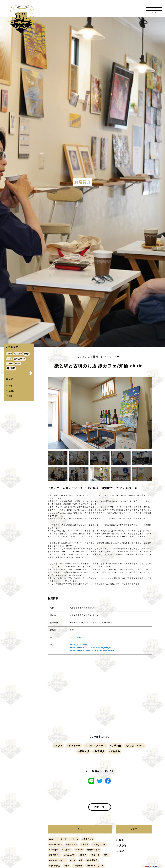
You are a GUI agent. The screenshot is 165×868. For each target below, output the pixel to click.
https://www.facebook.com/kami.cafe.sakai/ (92, 651)
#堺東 (27, 354)
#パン (73, 860)
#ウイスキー (55, 855)
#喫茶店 (83, 855)
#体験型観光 (92, 860)
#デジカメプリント (95, 866)
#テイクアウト (56, 845)
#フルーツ (67, 850)
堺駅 (121, 851)
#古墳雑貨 (116, 746)
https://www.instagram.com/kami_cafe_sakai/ (93, 648)
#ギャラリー (74, 746)
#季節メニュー (93, 850)
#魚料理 (18, 364)
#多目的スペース (135, 746)
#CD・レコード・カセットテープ (64, 839)
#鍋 (81, 860)
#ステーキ (95, 855)
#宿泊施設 (84, 751)
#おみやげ (19, 359)
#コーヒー (54, 850)
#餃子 (106, 855)
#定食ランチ (88, 839)
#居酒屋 (85, 845)
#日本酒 (11, 368)
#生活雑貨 (99, 751)
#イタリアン (72, 845)
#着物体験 (114, 751)
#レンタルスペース (95, 746)
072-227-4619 (77, 638)
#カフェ (58, 746)
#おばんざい (70, 855)
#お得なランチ (99, 845)
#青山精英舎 (55, 866)
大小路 (123, 846)
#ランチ (9, 359)
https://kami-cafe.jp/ (80, 645)
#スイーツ (10, 364)
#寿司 (67, 866)
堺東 (121, 840)
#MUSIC (79, 850)
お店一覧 (100, 807)
